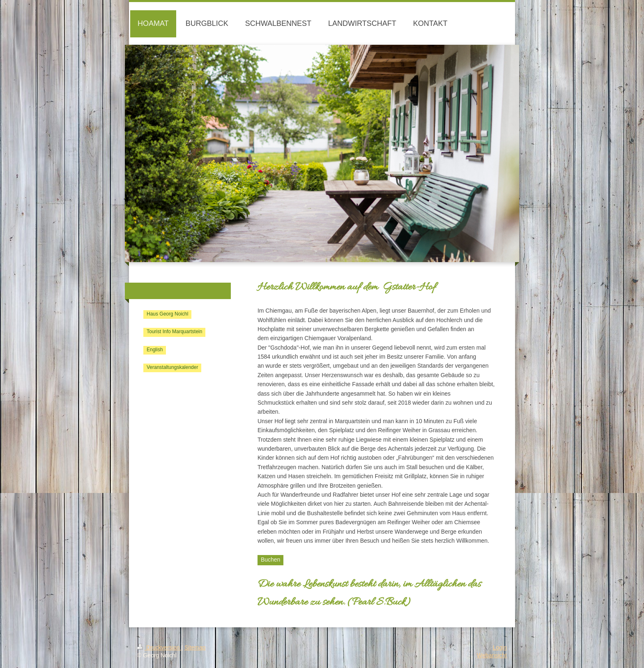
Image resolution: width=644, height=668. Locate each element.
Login (500, 647)
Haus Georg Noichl (167, 314)
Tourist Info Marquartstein (174, 332)
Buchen (270, 560)
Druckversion (159, 647)
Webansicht (492, 655)
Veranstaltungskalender (172, 367)
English (155, 350)
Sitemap (195, 647)
